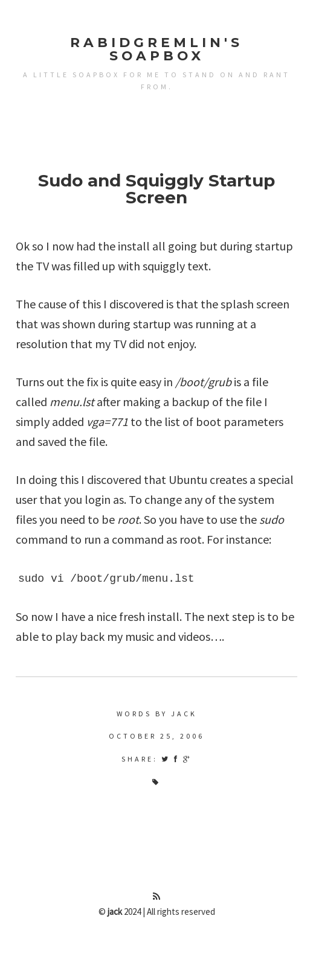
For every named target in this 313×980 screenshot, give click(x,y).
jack (115, 912)
